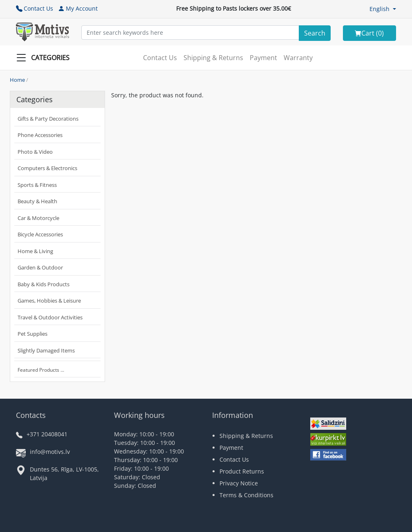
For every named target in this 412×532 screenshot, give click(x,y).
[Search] (315, 33)
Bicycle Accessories (40, 234)
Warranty (298, 58)
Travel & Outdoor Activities (50, 317)
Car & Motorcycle (38, 218)
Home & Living (35, 251)
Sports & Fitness (37, 185)
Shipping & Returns (213, 58)
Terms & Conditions (246, 495)
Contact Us (35, 8)
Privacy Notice (239, 483)
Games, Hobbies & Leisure (49, 301)
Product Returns (242, 471)
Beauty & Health (37, 201)
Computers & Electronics (47, 168)
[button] (383, 9)
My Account (78, 8)
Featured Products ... (41, 370)
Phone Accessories (40, 135)
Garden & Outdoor (40, 267)
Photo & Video (35, 152)
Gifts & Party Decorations (48, 119)
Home (17, 80)
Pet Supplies (32, 334)
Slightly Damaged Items (46, 350)
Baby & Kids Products (44, 284)
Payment (263, 58)
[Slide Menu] (45, 58)
